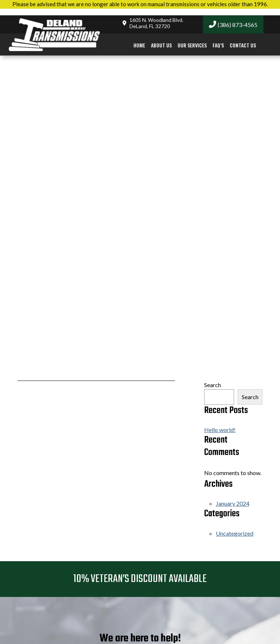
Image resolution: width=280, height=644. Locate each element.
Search (213, 385)
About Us (161, 38)
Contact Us (243, 38)
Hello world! (220, 430)
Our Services (192, 38)
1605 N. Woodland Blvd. (156, 17)
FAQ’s (218, 38)
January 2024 (233, 503)
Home (139, 38)
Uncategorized (235, 533)
